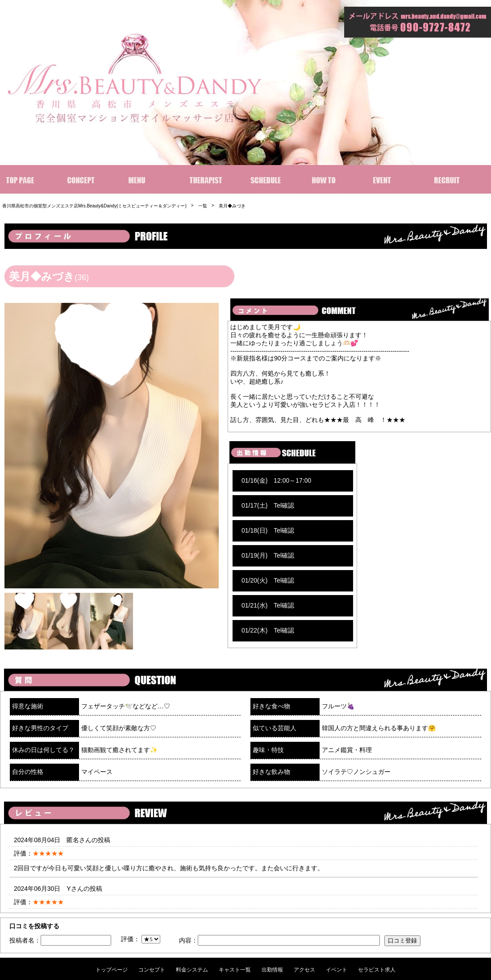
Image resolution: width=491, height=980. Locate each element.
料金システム (192, 970)
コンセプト (152, 970)
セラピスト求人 (377, 970)
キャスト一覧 (235, 970)
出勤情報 (272, 970)
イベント (337, 970)
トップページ (112, 970)
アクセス (304, 970)
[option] (112, 446)
